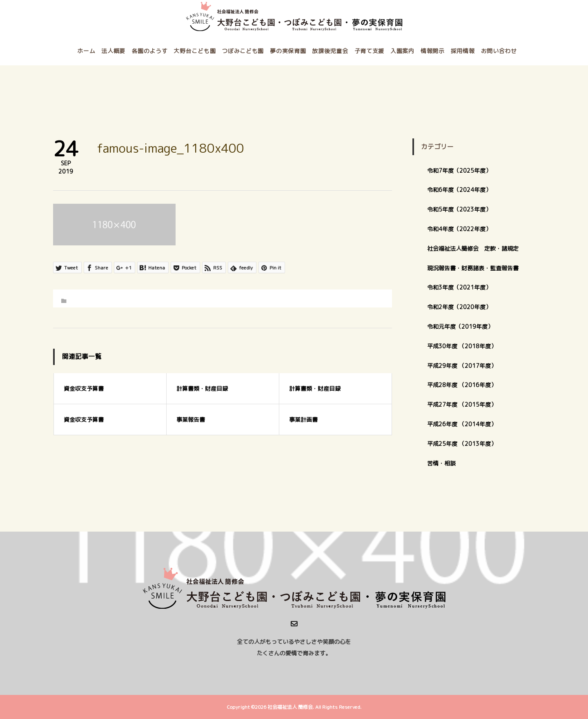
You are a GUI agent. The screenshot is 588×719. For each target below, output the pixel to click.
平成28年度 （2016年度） (462, 385)
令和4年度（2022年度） (459, 229)
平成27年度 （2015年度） (462, 404)
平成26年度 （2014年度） (462, 424)
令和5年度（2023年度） (459, 209)
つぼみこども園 (243, 51)
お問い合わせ (499, 51)
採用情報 (463, 51)
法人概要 (113, 51)
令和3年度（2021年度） (459, 287)
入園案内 (402, 51)
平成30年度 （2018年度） (462, 346)
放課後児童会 (330, 51)
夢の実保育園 (288, 51)
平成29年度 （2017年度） (465, 366)
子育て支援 (370, 51)
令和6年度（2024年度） (459, 190)
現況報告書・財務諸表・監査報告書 (473, 268)
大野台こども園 (195, 51)
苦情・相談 (441, 463)
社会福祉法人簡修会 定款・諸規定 (473, 248)
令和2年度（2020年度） (459, 307)
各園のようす (149, 51)
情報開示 (433, 51)
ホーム (86, 51)
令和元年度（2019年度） (460, 326)
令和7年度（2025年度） (459, 170)
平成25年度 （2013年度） (462, 444)
